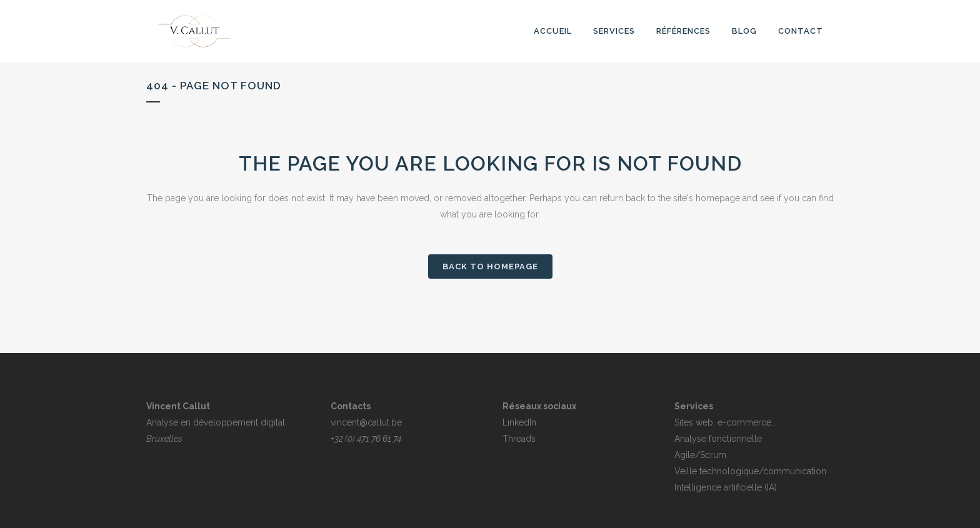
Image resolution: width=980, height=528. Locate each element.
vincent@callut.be (366, 422)
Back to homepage (490, 266)
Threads (519, 439)
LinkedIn (519, 422)
